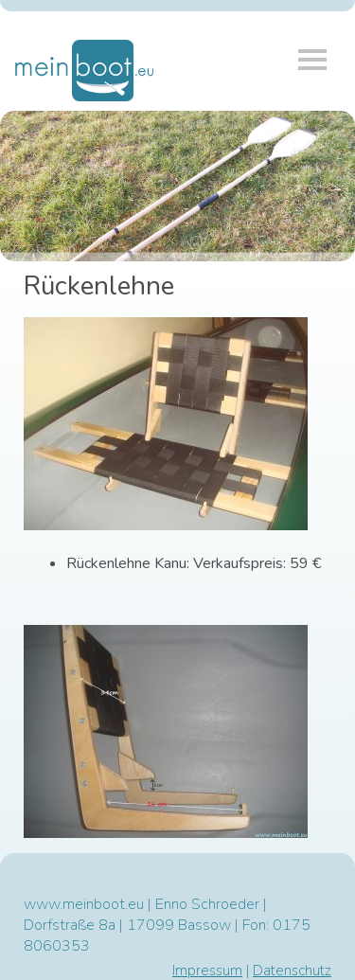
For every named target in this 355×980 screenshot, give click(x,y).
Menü (312, 60)
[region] (177, 186)
